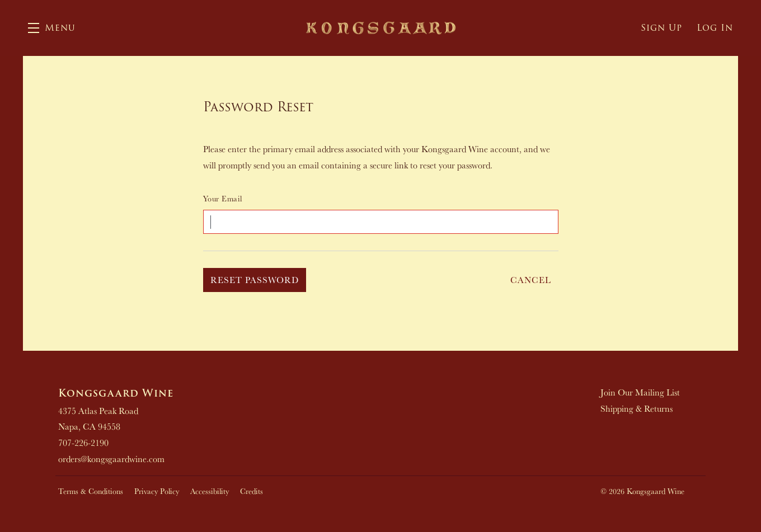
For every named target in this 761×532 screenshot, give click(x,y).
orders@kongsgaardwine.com (111, 459)
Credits (252, 491)
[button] (52, 28)
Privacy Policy (157, 491)
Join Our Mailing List (640, 392)
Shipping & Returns (636, 408)
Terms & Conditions (91, 491)
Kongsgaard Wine (381, 28)
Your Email (223, 199)
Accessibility (210, 491)
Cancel (531, 280)
